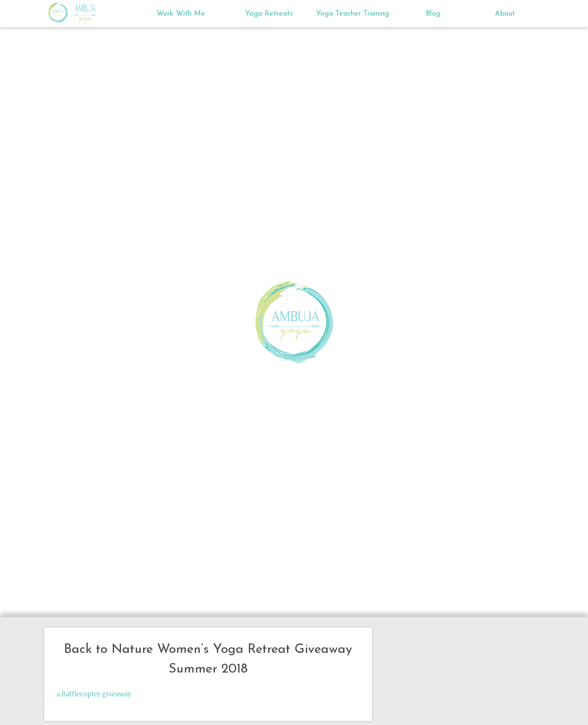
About (505, 14)
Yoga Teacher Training (353, 14)
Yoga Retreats (269, 14)
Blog (433, 14)
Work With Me (181, 14)
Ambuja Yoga (60, 13)
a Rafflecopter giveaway (94, 694)
